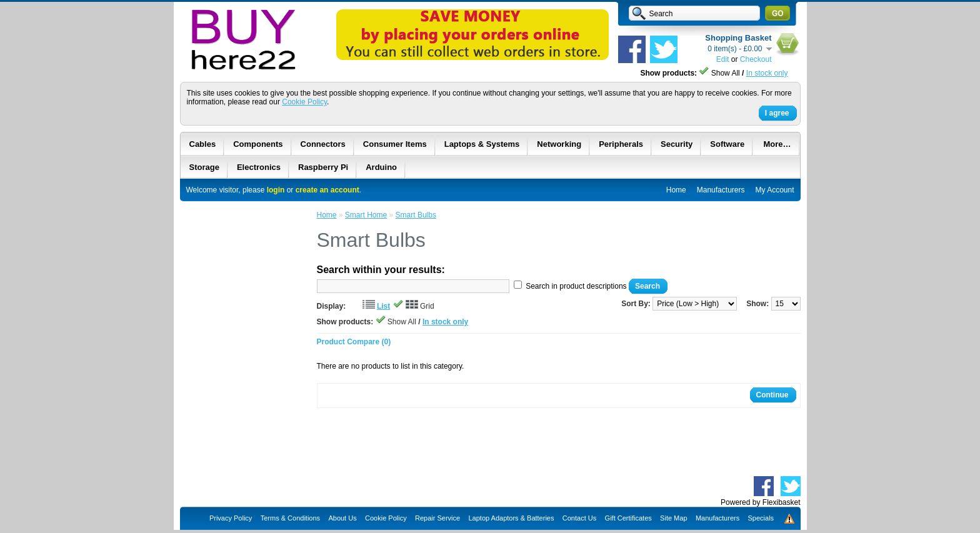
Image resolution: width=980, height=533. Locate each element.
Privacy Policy (231, 518)
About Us (342, 518)
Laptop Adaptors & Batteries (511, 518)
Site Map (673, 518)
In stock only (767, 73)
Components (258, 144)
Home (676, 190)
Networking (559, 144)
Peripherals (621, 144)
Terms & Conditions (290, 518)
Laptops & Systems (482, 144)
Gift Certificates (628, 518)
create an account (327, 190)
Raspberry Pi (323, 167)
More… (777, 144)
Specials (761, 518)
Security (677, 144)
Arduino (381, 167)
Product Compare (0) (354, 342)
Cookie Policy (304, 102)
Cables (203, 144)
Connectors (323, 144)
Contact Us (579, 518)
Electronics (259, 167)
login (276, 190)
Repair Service (437, 518)
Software (727, 144)
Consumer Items (395, 144)
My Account (774, 190)
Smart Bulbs (416, 215)
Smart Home (366, 215)
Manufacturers (721, 190)
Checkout (756, 59)
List (383, 306)
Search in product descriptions (576, 286)
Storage (204, 167)
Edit (723, 59)
